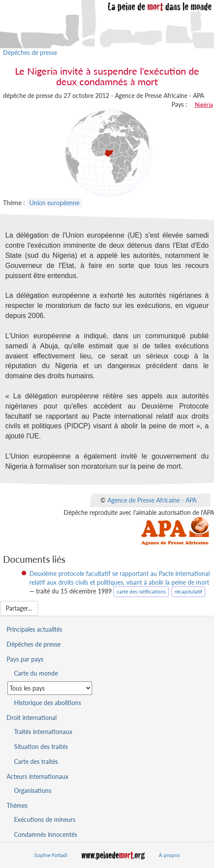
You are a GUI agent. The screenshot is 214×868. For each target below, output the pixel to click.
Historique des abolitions (48, 703)
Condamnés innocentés (46, 834)
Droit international (32, 718)
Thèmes (17, 805)
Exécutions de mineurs (45, 819)
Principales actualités (34, 629)
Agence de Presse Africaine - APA (152, 500)
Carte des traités (36, 761)
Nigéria (204, 105)
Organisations (33, 790)
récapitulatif (188, 591)
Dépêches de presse (30, 52)
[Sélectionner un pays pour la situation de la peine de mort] (50, 688)
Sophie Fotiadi (51, 855)
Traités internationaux (43, 732)
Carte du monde (36, 673)
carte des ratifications (141, 591)
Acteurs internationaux (37, 776)
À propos (169, 855)
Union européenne (54, 203)
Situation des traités (41, 747)
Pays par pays (25, 659)
